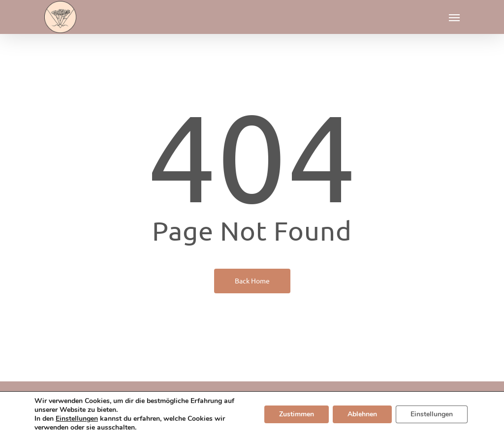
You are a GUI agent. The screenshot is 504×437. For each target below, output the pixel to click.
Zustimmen (297, 414)
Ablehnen (362, 414)
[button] (454, 17)
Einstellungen (77, 419)
